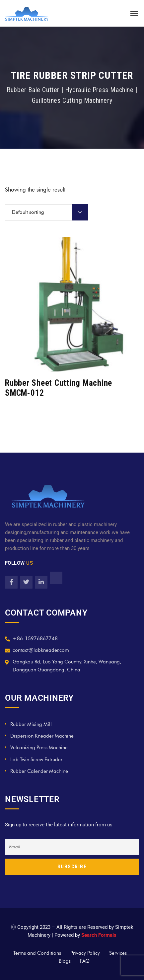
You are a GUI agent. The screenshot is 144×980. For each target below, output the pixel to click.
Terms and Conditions (37, 953)
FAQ (85, 961)
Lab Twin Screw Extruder (36, 760)
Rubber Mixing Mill (31, 724)
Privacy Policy (85, 953)
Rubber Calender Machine (39, 771)
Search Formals (99, 935)
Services (118, 953)
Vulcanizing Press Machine (39, 748)
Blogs (65, 961)
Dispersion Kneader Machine (42, 736)
